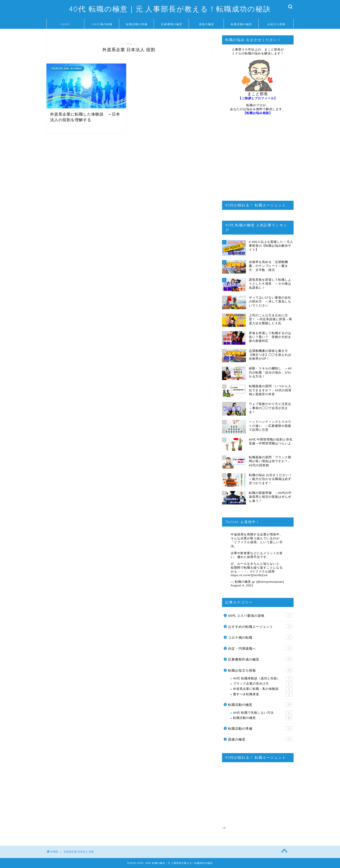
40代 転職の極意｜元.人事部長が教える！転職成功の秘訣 (170, 9)
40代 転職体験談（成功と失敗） (263, 679)
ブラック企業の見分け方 (263, 684)
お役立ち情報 (276, 24)
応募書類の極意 (172, 24)
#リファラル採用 (263, 572)
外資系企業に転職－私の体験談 (263, 689)
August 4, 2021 (242, 585)
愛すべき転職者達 (263, 694)
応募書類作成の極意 (260, 659)
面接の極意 (207, 24)
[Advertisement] (258, 160)
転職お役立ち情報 (260, 670)
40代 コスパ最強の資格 (260, 615)
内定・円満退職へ (260, 648)
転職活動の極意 (242, 24)
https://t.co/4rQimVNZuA (249, 575)
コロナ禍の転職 (102, 24)
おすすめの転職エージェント (260, 626)
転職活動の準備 (137, 24)
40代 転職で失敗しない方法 (263, 713)
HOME (65, 24)
